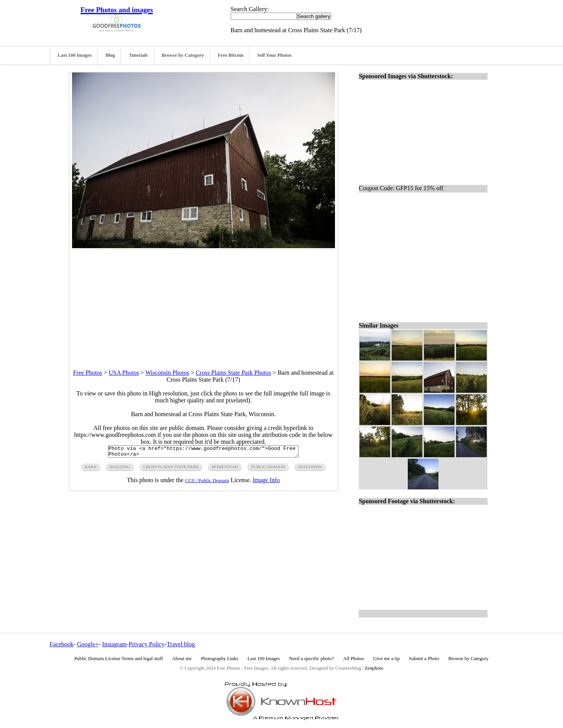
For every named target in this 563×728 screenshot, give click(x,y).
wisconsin (310, 469)
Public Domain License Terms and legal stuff (119, 659)
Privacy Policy (147, 644)
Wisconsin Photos (167, 373)
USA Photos (124, 373)
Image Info (266, 482)
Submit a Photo (424, 659)
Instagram (114, 644)
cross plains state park (171, 469)
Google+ (88, 644)
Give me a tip (387, 659)
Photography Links (220, 659)
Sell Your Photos (274, 55)
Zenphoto (374, 668)
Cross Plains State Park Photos (233, 373)
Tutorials (138, 55)
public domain (268, 469)
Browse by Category (183, 55)
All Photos (353, 659)
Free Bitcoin (231, 55)
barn (91, 469)
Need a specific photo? (311, 659)
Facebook (62, 644)
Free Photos (88, 373)
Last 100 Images (75, 55)
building (120, 469)
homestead (225, 469)
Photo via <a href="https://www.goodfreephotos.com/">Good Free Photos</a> (203, 453)
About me (182, 659)
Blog (110, 55)
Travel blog (181, 644)
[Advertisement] (204, 302)
